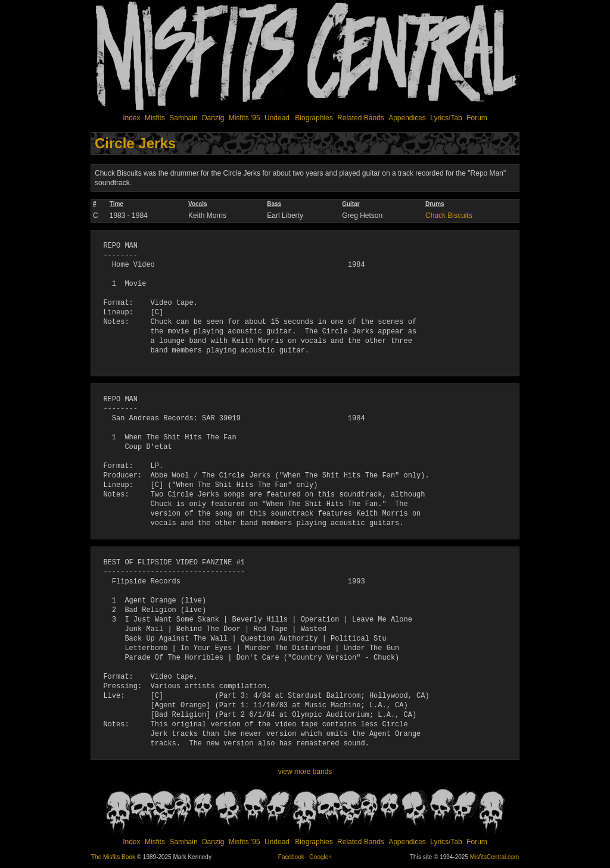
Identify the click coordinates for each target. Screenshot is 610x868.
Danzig (213, 118)
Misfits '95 (245, 118)
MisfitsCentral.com (494, 857)
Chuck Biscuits (449, 216)
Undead (277, 118)
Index (131, 118)
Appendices (407, 118)
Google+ (320, 857)
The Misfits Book (113, 857)
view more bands (305, 772)
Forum (477, 118)
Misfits (155, 118)
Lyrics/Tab (446, 118)
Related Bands (361, 118)
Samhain (183, 118)
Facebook (291, 857)
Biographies (314, 118)
